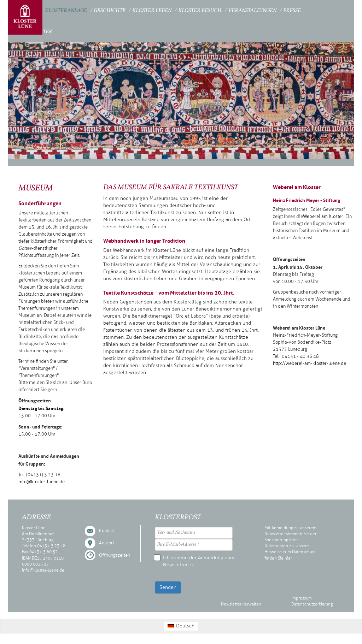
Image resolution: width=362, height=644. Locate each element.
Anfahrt (107, 543)
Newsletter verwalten (241, 604)
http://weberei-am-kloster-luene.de (310, 363)
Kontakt (107, 531)
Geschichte (110, 11)
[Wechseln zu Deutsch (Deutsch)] (181, 626)
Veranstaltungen (252, 11)
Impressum (302, 598)
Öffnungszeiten (115, 555)
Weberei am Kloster (323, 216)
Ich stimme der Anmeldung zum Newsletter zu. (195, 561)
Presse (292, 11)
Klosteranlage (66, 11)
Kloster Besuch (200, 11)
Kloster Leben (152, 11)
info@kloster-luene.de (42, 482)
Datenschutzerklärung (312, 604)
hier (288, 558)
